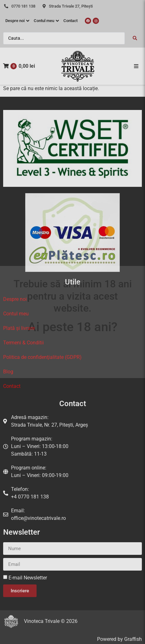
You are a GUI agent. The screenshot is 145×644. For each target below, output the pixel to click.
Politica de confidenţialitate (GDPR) (42, 357)
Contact (12, 386)
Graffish (133, 639)
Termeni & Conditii (23, 343)
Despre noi (15, 299)
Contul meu (16, 314)
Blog (8, 372)
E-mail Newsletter (28, 578)
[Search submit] (135, 38)
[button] (136, 66)
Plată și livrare (19, 328)
